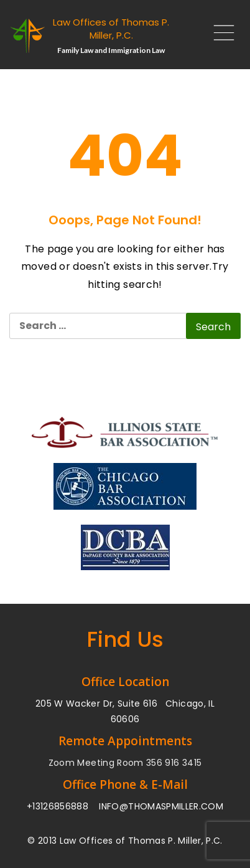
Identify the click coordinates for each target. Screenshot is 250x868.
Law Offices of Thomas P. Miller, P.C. (111, 29)
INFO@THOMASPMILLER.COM (161, 806)
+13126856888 (58, 806)
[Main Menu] (219, 36)
